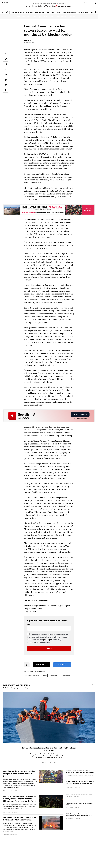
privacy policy (49, 640)
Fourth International (23, 17)
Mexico (45, 676)
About (91, 3)
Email (29, 624)
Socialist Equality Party (40, 17)
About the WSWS (61, 17)
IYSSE (52, 17)
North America (66, 676)
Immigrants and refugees (32, 676)
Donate (80, 17)
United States (54, 676)
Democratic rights (25, 688)
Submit (49, 648)
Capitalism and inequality (11, 688)
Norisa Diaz (27, 41)
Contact (86, 3)
